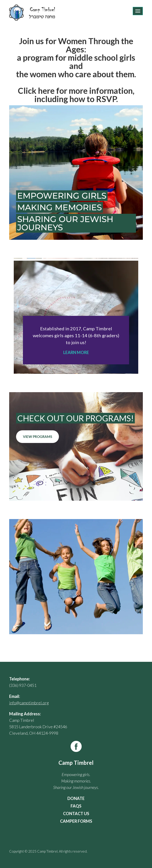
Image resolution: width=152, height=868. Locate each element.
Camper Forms (76, 821)
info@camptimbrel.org (29, 703)
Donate (76, 798)
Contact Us (76, 814)
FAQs (76, 806)
